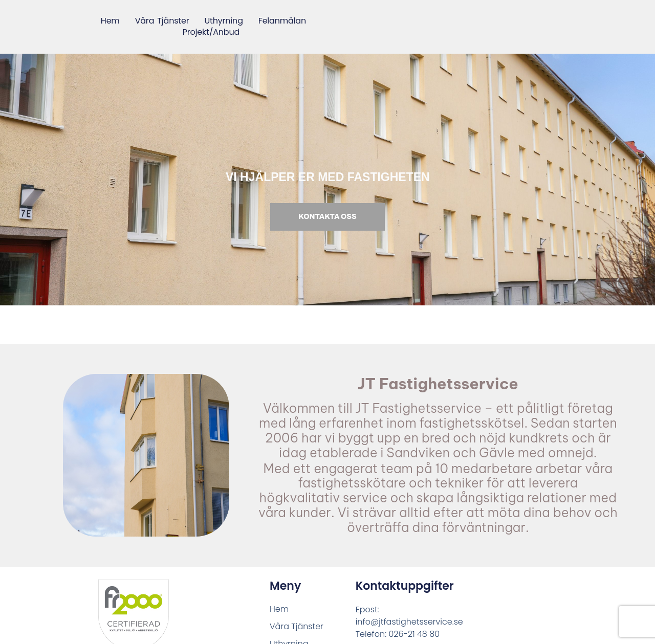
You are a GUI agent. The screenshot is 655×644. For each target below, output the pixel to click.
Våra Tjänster (162, 21)
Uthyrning (223, 21)
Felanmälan (282, 21)
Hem (110, 21)
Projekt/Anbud (211, 33)
